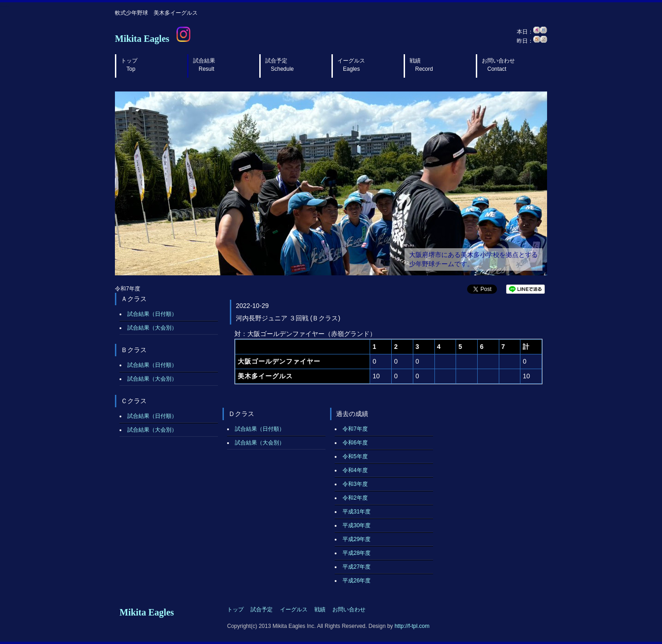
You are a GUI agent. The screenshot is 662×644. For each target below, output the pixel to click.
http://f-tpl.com (412, 626)
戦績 (421, 65)
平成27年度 (357, 567)
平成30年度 (357, 525)
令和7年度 (355, 429)
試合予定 (280, 65)
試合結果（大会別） (152, 328)
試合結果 (204, 65)
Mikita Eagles (142, 39)
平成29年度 (357, 539)
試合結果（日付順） (152, 314)
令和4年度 (355, 470)
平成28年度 (357, 553)
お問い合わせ (498, 65)
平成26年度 (357, 581)
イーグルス (351, 65)
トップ (129, 65)
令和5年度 (355, 456)
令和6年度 (355, 443)
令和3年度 (355, 484)
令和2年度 (355, 498)
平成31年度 (357, 512)
